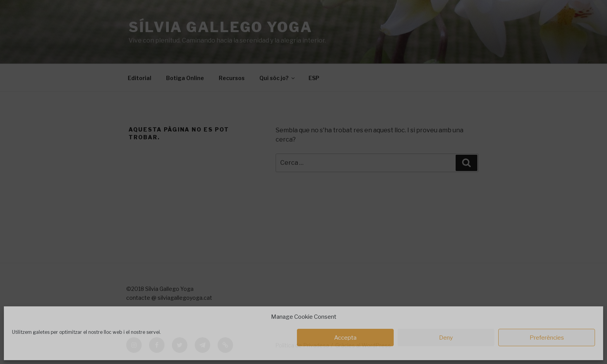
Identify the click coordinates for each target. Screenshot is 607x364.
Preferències (547, 338)
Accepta (345, 338)
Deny (446, 338)
